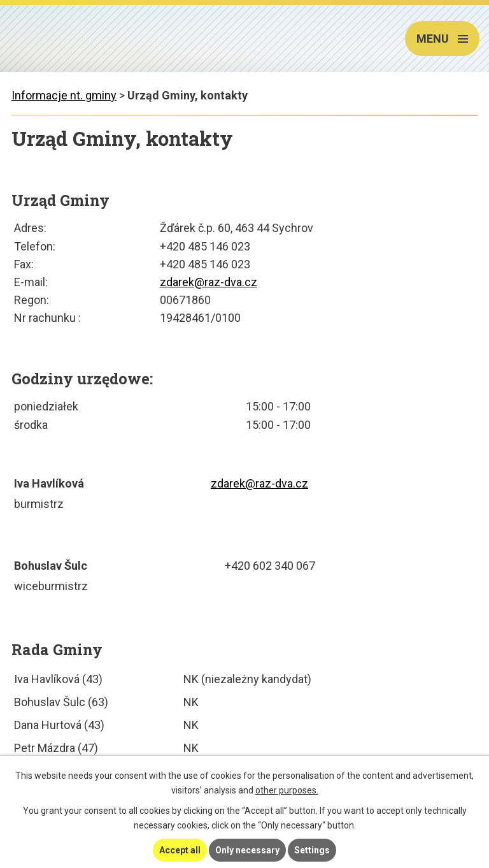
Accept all (180, 850)
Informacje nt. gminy (64, 95)
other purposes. (287, 790)
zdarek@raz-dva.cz (209, 282)
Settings (312, 850)
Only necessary (247, 850)
